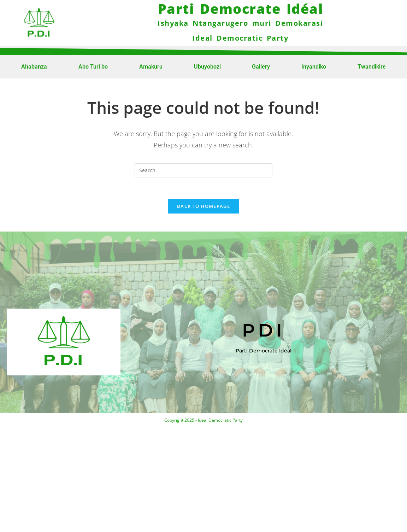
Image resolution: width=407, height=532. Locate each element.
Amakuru (151, 67)
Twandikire (372, 67)
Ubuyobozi (207, 67)
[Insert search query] (203, 170)
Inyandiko (314, 67)
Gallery (261, 67)
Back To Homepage (203, 206)
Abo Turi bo (93, 67)
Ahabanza (34, 67)
